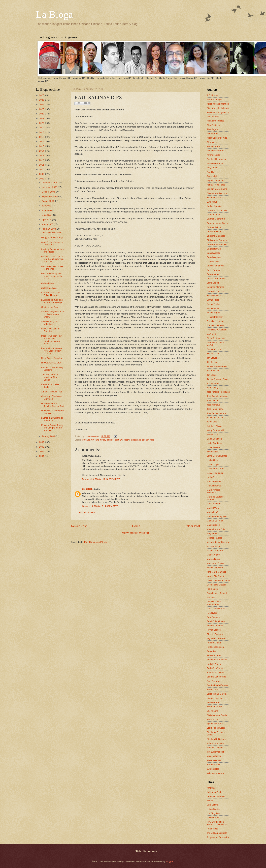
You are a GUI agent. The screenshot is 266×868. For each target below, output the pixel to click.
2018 (42, 132)
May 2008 (47, 215)
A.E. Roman (212, 95)
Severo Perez (213, 702)
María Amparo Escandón (213, 491)
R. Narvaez (212, 613)
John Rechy (212, 388)
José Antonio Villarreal (217, 396)
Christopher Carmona (217, 240)
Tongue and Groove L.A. (218, 837)
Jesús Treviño (213, 371)
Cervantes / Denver (216, 796)
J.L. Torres (212, 362)
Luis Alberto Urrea (215, 469)
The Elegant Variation (217, 833)
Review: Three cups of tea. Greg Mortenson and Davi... (52, 259)
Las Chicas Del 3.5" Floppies (51, 330)
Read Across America (52, 358)
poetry (126, 440)
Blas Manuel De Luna (217, 193)
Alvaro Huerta (213, 155)
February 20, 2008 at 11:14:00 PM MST (101, 479)
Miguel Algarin (213, 555)
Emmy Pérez (213, 308)
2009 (42, 174)
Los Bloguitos (213, 813)
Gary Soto (212, 334)
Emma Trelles (213, 304)
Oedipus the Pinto (50, 307)
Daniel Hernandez (215, 266)
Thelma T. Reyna (215, 748)
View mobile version (136, 533)
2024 (42, 104)
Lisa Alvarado (92, 436)
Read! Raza (212, 829)
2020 (42, 123)
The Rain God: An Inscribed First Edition (50, 377)
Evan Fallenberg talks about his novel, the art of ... (52, 276)
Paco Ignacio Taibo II (217, 593)
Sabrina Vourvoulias (216, 677)
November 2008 (50, 187)
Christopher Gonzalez (217, 244)
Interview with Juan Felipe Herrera (50, 294)
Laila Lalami (212, 805)
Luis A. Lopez (213, 464)
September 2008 (50, 196)
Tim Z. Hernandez (215, 752)
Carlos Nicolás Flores (217, 210)
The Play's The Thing (51, 233)
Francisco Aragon (215, 321)
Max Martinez (213, 525)
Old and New (47, 283)
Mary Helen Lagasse (217, 517)
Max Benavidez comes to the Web (52, 268)
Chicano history (99, 440)
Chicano (86, 440)
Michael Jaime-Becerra (218, 542)
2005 (42, 452)
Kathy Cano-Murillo (216, 430)
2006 (42, 447)
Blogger (170, 861)
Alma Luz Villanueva (216, 151)
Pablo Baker (213, 589)
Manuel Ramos (214, 486)
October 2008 (49, 192)
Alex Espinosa (214, 125)
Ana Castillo (212, 172)
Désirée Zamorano (216, 279)
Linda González (214, 439)
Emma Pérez (213, 300)
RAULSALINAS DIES (51, 363)
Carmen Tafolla (214, 227)
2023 (42, 109)
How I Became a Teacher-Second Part (53, 405)
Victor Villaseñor (214, 756)
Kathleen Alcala (214, 426)
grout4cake (88, 489)
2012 (42, 160)
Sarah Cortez (213, 689)
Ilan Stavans (213, 358)
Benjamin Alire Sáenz (217, 189)
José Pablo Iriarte (215, 409)
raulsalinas (136, 440)
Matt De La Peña (215, 521)
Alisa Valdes (213, 142)
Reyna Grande (214, 630)
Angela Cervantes (215, 181)
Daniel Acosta (213, 253)
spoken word (148, 440)
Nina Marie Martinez (216, 572)
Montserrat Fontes (215, 563)
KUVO (210, 801)
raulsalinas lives (49, 288)
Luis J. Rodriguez (215, 473)
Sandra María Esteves (217, 685)
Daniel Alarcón (214, 257)
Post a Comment (87, 512)
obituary (119, 440)
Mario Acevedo (214, 504)
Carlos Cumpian (214, 206)
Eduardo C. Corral (215, 291)
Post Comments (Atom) (95, 542)
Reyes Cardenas (215, 626)
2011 (42, 165)
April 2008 (47, 220)
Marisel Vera (213, 508)
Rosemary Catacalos (217, 660)
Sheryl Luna (212, 711)
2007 (42, 442)
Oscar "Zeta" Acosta (216, 585)
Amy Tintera (212, 168)
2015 (42, 146)
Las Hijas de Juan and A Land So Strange (52, 301)
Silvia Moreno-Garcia (217, 715)
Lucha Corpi (212, 460)
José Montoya (213, 405)
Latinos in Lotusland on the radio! (52, 419)
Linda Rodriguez (215, 443)
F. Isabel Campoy (215, 317)
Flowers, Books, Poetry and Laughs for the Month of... (52, 428)
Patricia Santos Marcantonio (214, 603)
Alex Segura (213, 129)
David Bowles (213, 270)
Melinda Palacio (214, 538)
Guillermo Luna (214, 349)
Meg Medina (213, 533)
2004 (42, 456)
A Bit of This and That (52, 392)
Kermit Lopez (213, 435)
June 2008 (47, 210)
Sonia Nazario (213, 719)
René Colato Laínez (216, 621)
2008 (42, 179)
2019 (42, 128)
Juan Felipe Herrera (216, 413)
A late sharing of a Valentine (50, 323)
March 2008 (48, 224)
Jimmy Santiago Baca (217, 379)
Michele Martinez (215, 551)
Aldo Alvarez (213, 117)
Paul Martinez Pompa (217, 609)
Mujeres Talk (213, 818)
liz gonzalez (212, 452)
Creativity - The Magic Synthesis (52, 397)
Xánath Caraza (214, 765)
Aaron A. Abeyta (214, 99)
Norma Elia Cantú (215, 576)
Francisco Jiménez (216, 325)
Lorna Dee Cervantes (217, 456)
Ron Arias (211, 651)
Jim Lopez (212, 375)
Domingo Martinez (215, 287)
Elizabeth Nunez (215, 296)
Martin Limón (213, 512)
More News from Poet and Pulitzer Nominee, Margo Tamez (52, 340)
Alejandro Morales (215, 121)
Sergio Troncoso (215, 698)
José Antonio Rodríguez (218, 392)
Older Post (193, 526)
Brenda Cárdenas (215, 197)
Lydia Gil (211, 477)
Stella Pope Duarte (216, 728)
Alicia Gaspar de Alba (217, 138)
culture (110, 440)
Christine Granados (216, 236)
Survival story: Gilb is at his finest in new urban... (53, 314)
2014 (42, 151)
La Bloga (54, 14)
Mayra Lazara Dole (216, 529)
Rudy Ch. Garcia (215, 668)
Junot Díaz (212, 422)
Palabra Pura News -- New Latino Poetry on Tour (52, 351)
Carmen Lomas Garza (217, 223)
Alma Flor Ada (213, 146)
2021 (42, 118)
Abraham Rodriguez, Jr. (218, 112)
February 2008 (49, 229)
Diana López (213, 283)
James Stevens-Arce (217, 366)
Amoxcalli (211, 788)
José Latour (212, 400)
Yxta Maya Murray (215, 773)
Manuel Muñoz (214, 482)
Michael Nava (213, 546)
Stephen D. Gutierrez (217, 739)
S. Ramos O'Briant (216, 673)
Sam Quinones (214, 681)
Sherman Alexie (214, 707)
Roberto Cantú (214, 643)
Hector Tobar (213, 353)
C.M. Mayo (212, 202)
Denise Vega (213, 274)
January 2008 (49, 436)
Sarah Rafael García (217, 694)
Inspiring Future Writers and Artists (52, 251)
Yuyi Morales (213, 769)
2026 (42, 95)
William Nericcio (214, 760)
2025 (42, 100)
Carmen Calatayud (216, 219)
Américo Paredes (215, 163)
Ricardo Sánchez (215, 634)
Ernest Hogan (213, 313)
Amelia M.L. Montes (216, 159)
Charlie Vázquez (215, 232)
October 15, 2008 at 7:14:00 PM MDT (100, 506)
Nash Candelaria (215, 568)
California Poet (214, 792)
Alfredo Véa (212, 134)
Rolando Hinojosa (215, 647)
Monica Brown (214, 559)
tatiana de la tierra (215, 743)
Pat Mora (211, 597)
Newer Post (79, 526)
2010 (42, 169)
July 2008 (47, 206)
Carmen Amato (214, 215)
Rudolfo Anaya (214, 664)
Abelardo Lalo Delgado (218, 108)
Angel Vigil (212, 176)
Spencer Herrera (215, 724)
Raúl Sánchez (213, 617)
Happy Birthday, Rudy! (52, 237)
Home (136, 526)
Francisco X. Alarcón (217, 330)
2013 (42, 155)
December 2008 (50, 183)
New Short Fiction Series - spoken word (217, 823)
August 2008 (48, 201)
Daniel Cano (213, 261)
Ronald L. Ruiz (214, 655)
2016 (42, 142)
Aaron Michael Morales (218, 104)
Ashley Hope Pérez (216, 185)
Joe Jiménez (213, 383)
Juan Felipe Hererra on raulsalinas (52, 243)
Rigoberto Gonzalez (216, 638)
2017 (42, 137)
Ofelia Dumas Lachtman (218, 580)
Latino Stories (213, 809)
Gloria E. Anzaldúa (216, 338)
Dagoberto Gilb (214, 249)
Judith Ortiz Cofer (215, 417)
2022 (42, 114)
